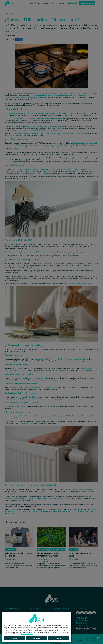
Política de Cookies (27, 634)
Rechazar (15, 638)
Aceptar (59, 638)
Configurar (37, 638)
